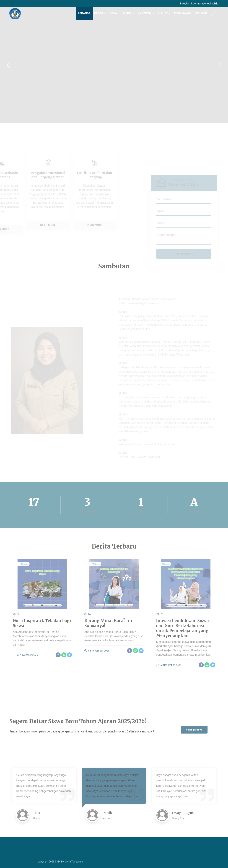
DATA (115, 13)
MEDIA (129, 13)
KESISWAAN (183, 13)
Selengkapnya (194, 730)
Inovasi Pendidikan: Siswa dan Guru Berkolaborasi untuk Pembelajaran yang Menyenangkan (182, 628)
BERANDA (84, 13)
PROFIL (100, 13)
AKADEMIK (146, 13)
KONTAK (201, 13)
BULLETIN (164, 13)
